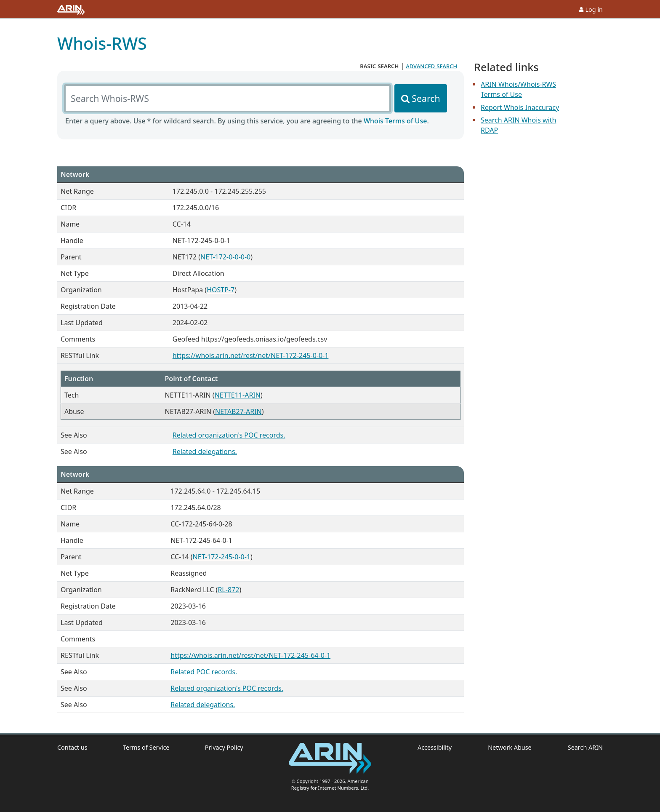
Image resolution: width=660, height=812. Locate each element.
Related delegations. (205, 451)
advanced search (431, 66)
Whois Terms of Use (395, 121)
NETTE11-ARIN (238, 395)
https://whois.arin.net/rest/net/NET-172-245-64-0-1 (250, 655)
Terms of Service (146, 747)
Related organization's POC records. (229, 435)
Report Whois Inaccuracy (520, 107)
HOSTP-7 (221, 290)
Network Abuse (510, 747)
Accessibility (435, 747)
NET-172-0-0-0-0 (225, 257)
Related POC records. (204, 672)
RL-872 (228, 590)
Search (426, 98)
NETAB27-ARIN (238, 411)
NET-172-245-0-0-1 (222, 557)
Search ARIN (585, 747)
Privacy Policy (224, 747)
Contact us (72, 747)
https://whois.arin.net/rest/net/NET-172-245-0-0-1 (251, 355)
